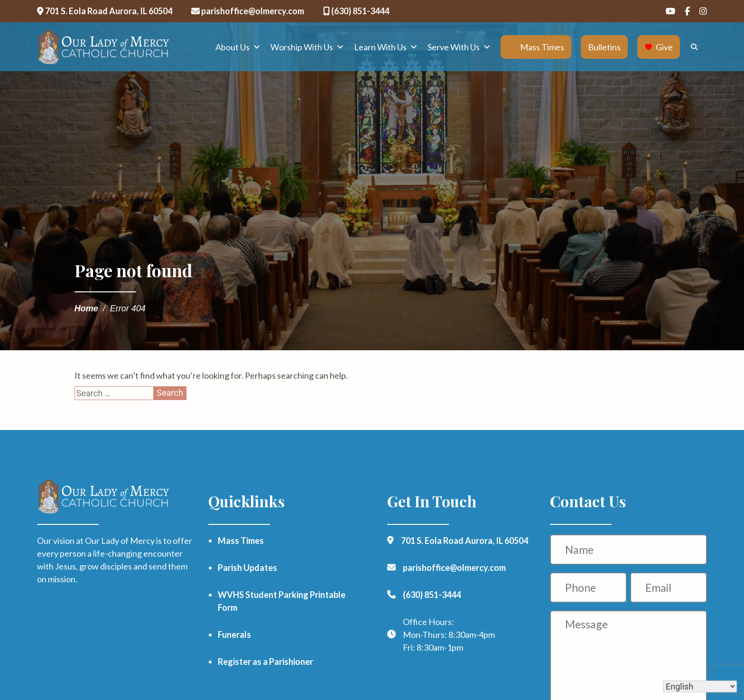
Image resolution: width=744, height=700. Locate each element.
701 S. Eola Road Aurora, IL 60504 (105, 11)
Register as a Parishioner (265, 662)
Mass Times (542, 47)
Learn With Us (386, 47)
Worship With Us (307, 47)
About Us (238, 47)
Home (86, 308)
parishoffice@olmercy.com (248, 11)
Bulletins (604, 47)
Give (664, 47)
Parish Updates (247, 568)
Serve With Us (459, 47)
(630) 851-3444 (356, 11)
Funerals (234, 635)
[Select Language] (700, 686)
